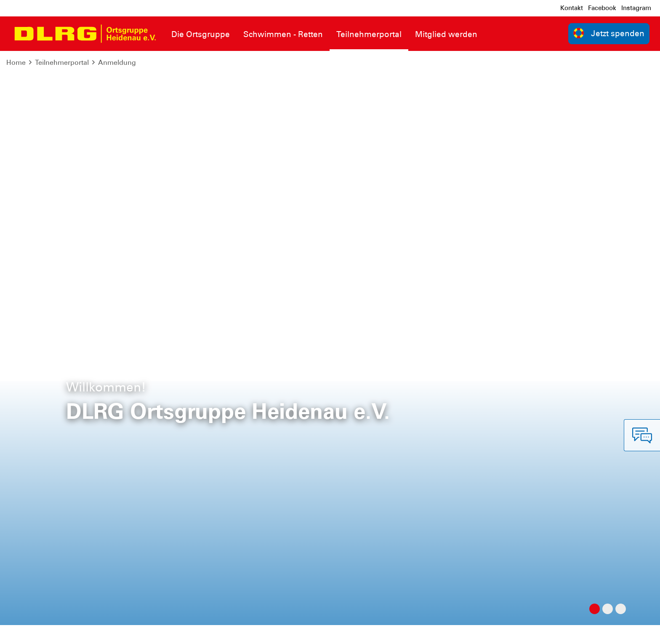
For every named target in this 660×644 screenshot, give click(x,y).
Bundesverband (527, 631)
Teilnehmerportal (62, 63)
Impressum (28, 631)
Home (16, 63)
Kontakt (572, 8)
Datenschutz (72, 631)
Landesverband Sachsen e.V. (605, 631)
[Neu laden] (595, 112)
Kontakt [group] (468, 516)
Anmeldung (117, 63)
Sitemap (111, 631)
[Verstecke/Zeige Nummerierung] (575, 112)
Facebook (602, 8)
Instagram (636, 8)
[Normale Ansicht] (615, 112)
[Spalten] (640, 112)
